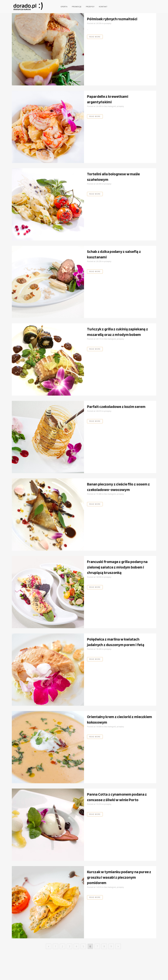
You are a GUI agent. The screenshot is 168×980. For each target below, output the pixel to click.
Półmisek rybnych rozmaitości (112, 19)
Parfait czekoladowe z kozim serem (116, 406)
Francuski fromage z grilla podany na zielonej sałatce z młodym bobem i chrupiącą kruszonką (117, 567)
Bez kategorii (110, 106)
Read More (95, 37)
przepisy (108, 23)
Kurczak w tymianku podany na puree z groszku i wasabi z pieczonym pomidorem (119, 877)
